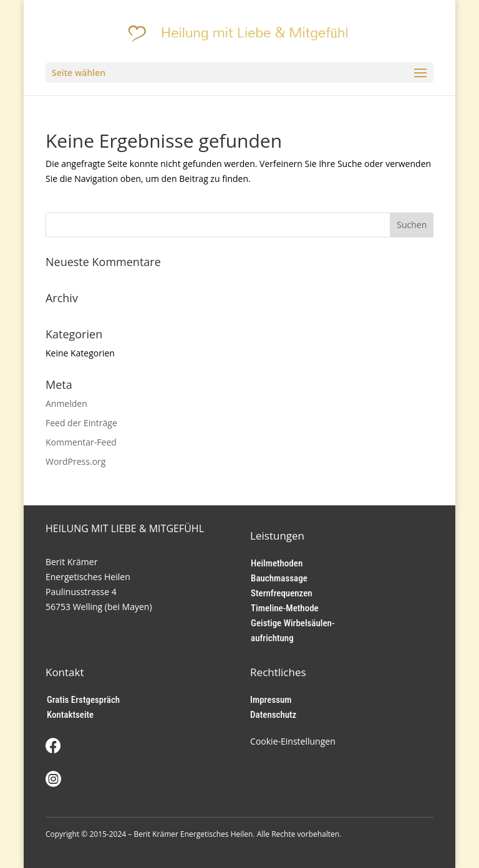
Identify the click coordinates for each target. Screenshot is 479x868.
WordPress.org (75, 461)
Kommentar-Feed (81, 442)
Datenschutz (273, 715)
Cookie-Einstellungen (293, 741)
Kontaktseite (70, 715)
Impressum (271, 700)
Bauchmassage (279, 578)
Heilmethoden (277, 563)
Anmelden (66, 403)
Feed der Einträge (81, 423)
